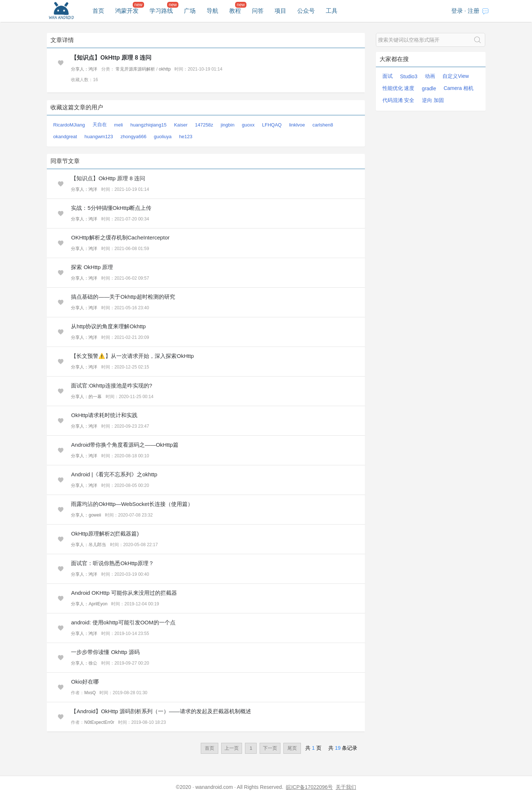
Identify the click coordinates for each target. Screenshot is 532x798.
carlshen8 (323, 125)
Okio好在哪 (85, 682)
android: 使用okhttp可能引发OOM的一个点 (123, 622)
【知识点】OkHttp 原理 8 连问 (111, 58)
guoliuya (163, 137)
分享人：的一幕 (86, 397)
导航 (212, 11)
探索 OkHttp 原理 (92, 267)
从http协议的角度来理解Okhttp (108, 326)
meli (118, 125)
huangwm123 (99, 137)
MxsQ (90, 693)
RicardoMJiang (69, 125)
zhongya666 (134, 137)
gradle (429, 88)
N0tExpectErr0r (99, 722)
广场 (190, 11)
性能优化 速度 (399, 88)
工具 (332, 11)
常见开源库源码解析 (135, 69)
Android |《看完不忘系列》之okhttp (114, 474)
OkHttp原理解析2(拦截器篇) (105, 534)
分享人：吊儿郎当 (88, 545)
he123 (186, 137)
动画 (430, 76)
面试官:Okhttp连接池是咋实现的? (112, 385)
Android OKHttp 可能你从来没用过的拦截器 (124, 593)
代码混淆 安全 (399, 100)
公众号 (306, 11)
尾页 (292, 748)
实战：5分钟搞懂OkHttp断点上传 (111, 208)
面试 (388, 76)
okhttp (165, 69)
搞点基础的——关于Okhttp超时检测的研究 (123, 297)
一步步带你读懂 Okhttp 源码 (105, 652)
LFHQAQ (272, 125)
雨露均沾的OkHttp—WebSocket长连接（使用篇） (132, 504)
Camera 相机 (459, 88)
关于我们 (346, 787)
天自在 (100, 124)
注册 (473, 11)
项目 (280, 11)
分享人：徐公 (84, 663)
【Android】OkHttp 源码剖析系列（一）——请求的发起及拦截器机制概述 (161, 711)
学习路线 (161, 11)
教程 (235, 11)
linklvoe (297, 125)
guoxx (248, 125)
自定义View (456, 76)
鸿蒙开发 (127, 11)
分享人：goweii (86, 515)
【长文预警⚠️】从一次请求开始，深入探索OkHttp (132, 356)
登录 (457, 11)
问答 (258, 11)
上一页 (232, 748)
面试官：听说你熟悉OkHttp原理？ (112, 563)
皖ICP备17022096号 (309, 787)
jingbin (228, 125)
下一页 (270, 748)
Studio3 (409, 76)
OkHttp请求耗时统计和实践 (104, 415)
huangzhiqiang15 (148, 125)
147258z (204, 125)
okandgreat (65, 137)
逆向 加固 (433, 100)
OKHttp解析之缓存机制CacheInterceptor (120, 237)
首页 (98, 11)
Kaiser (181, 125)
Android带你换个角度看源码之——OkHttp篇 (124, 445)
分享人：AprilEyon (89, 604)
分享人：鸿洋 (84, 69)
